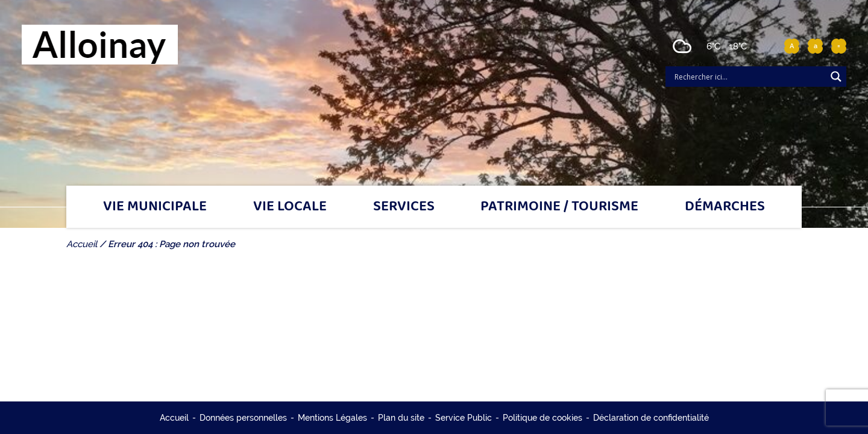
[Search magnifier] (836, 77)
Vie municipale (155, 207)
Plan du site (401, 418)
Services (404, 207)
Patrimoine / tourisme (559, 207)
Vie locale (290, 207)
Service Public (464, 418)
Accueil (174, 418)
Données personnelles (243, 418)
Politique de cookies (542, 418)
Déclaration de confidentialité (651, 418)
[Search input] (749, 77)
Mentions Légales (332, 418)
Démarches (725, 207)
